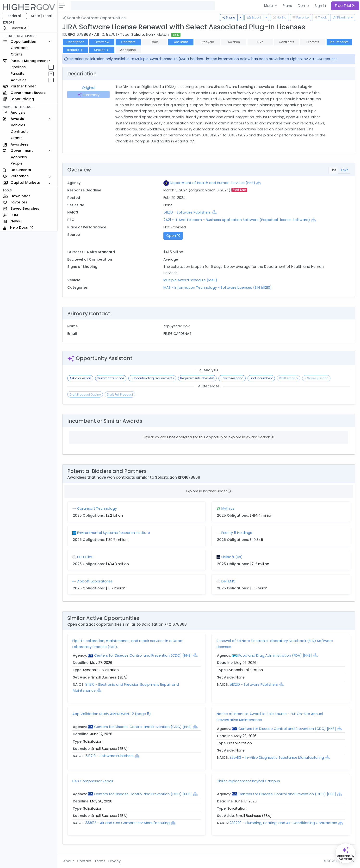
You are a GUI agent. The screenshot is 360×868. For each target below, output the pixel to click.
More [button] (269, 6)
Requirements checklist (198, 378)
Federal (15, 16)
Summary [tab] (89, 95)
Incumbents (339, 42)
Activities (19, 80)
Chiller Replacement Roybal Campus (248, 781)
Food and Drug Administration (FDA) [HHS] (275, 655)
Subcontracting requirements (152, 378)
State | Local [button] (42, 16)
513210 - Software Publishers (254, 685)
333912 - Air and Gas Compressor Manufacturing (128, 823)
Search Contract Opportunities (94, 18)
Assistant (181, 42)
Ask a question (81, 378)
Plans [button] (287, 6)
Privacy (115, 861)
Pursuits (18, 73)
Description (76, 42)
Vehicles (18, 125)
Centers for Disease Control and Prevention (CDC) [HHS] (143, 655)
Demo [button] (303, 6)
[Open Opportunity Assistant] (345, 853)
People (17, 163)
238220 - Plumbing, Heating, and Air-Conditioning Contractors (284, 823)
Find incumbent (261, 378)
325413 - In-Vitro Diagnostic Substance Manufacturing (277, 758)
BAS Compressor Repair (93, 781)
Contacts (128, 42)
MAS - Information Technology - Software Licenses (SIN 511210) (218, 287)
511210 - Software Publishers (187, 212)
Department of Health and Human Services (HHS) (213, 183)
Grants (17, 54)
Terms (100, 861)
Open (173, 236)
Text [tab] (344, 170)
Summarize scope (111, 378)
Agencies (19, 157)
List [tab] (333, 170)
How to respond (232, 378)
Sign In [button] (320, 6)
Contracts (20, 48)
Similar (102, 50)
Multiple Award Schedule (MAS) (191, 280)
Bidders (76, 50)
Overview (102, 42)
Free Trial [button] (345, 6)
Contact (84, 861)
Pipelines (19, 67)
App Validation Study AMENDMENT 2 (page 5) (112, 714)
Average (171, 259)
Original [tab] (89, 88)
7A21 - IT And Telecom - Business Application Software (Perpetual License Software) (237, 220)
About (69, 861)
